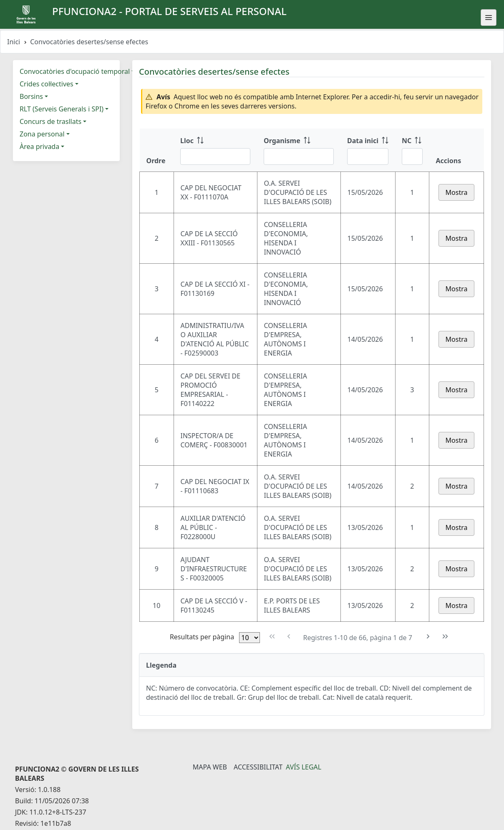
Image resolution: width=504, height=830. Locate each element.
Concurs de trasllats (50, 121)
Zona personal (42, 134)
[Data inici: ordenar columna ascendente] (368, 150)
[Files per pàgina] (249, 638)
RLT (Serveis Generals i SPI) (62, 109)
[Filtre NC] (412, 156)
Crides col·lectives (47, 84)
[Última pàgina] (445, 637)
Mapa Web (210, 767)
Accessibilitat (258, 767)
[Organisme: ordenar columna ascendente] (299, 150)
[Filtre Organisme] (299, 156)
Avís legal (304, 767)
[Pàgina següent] (428, 637)
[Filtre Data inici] (368, 156)
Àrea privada (39, 146)
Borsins (31, 96)
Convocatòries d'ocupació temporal (75, 71)
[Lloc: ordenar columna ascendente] (215, 150)
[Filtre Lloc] (215, 156)
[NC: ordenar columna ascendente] (412, 150)
